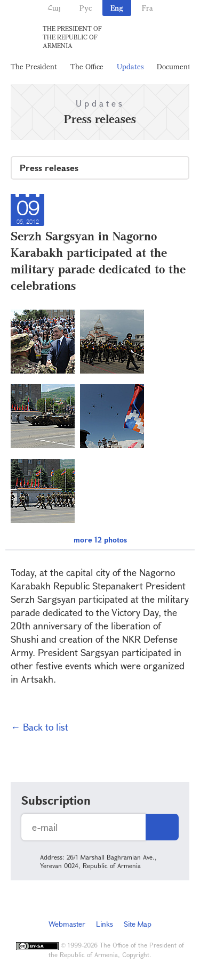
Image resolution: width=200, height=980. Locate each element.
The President (34, 66)
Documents (175, 66)
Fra (147, 8)
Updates (130, 66)
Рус (86, 8)
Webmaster (67, 924)
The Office (87, 66)
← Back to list (39, 727)
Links (105, 924)
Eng (117, 8)
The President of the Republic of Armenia (72, 37)
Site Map (138, 924)
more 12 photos (100, 540)
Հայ (54, 8)
